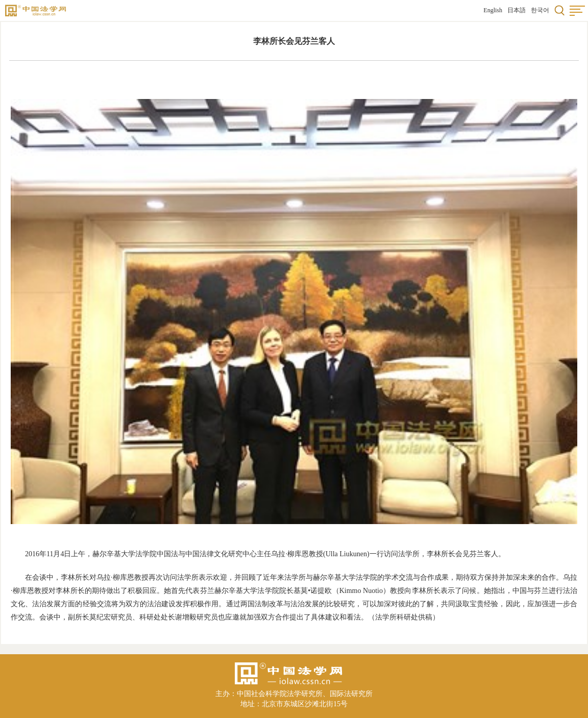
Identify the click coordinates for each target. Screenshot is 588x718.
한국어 (540, 10)
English (493, 10)
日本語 (517, 10)
